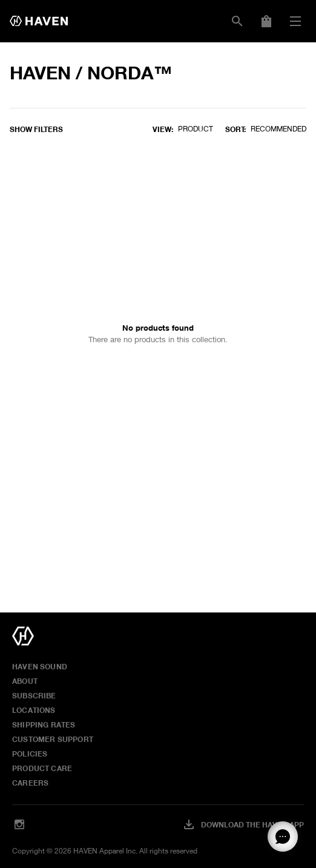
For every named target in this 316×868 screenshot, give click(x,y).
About (25, 681)
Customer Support (53, 739)
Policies (30, 754)
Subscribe (34, 695)
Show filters (36, 129)
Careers (30, 783)
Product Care (42, 768)
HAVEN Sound (40, 666)
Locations (34, 710)
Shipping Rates (44, 724)
